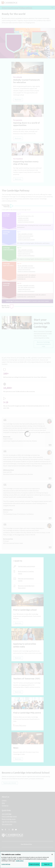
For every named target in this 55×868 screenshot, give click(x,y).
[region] (27, 860)
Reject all (47, 864)
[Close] (52, 854)
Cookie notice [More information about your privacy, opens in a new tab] (20, 861)
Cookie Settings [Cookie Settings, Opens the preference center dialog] (6, 864)
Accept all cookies (34, 864)
